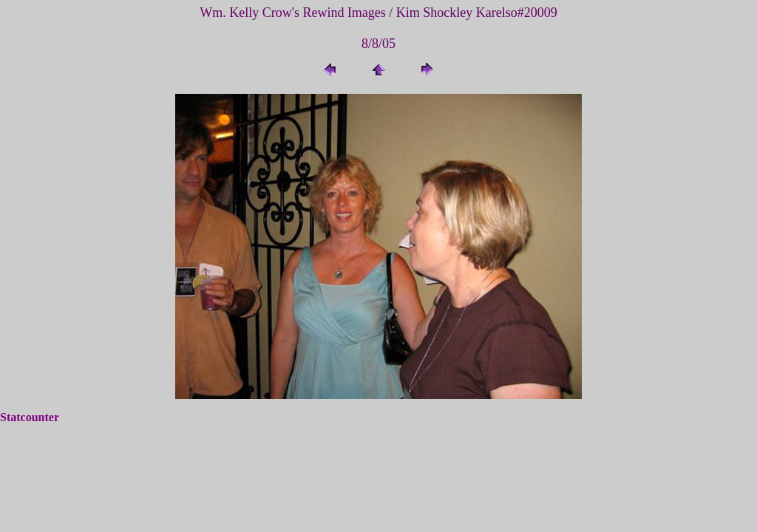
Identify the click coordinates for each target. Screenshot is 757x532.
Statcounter (30, 417)
